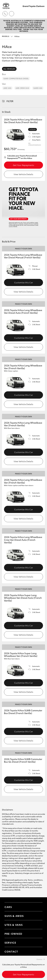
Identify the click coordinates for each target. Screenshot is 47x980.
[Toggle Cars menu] (38, 907)
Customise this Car (24, 282)
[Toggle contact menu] (38, 934)
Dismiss (39, 959)
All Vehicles (9, 69)
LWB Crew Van (22, 88)
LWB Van (7, 88)
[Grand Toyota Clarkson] (6, 6)
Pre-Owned (13, 934)
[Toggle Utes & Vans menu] (38, 925)
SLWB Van (38, 88)
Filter (10, 101)
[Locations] (12, 14)
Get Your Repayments (23, 165)
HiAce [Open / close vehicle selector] (11, 36)
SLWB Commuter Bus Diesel (16, 78)
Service (10, 942)
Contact (11, 951)
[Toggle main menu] (42, 14)
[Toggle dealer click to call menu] (5, 14)
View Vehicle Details (23, 174)
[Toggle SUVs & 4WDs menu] (38, 916)
